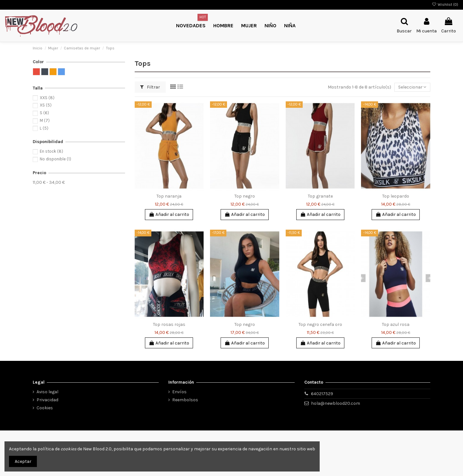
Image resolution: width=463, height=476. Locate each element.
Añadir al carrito (169, 214)
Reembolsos (185, 400)
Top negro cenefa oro (320, 324)
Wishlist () (445, 4)
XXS (47, 98)
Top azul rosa (396, 324)
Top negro (245, 196)
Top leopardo (396, 196)
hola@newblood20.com (336, 403)
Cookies (45, 408)
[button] (270, 26)
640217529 (322, 394)
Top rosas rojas (169, 324)
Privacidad (47, 400)
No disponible (55, 159)
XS (46, 105)
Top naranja (169, 196)
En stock (51, 151)
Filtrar (150, 87)
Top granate (320, 196)
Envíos (179, 392)
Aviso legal (47, 392)
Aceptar (23, 461)
